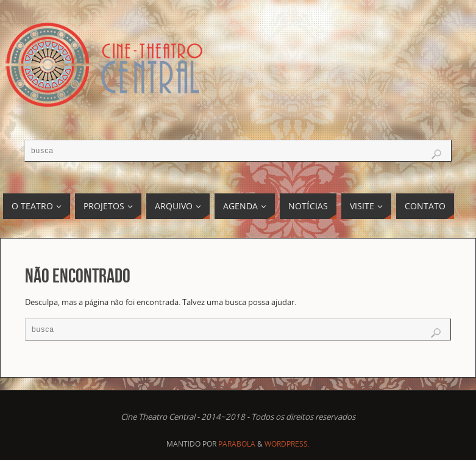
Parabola (237, 444)
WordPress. (287, 444)
